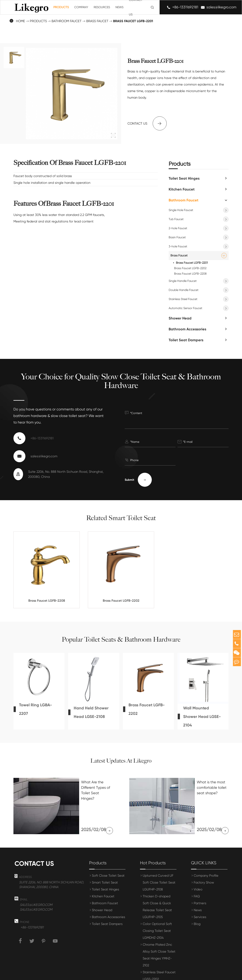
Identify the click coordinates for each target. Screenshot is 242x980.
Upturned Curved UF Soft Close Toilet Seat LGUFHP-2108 (159, 863)
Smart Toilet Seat (105, 863)
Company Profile (206, 857)
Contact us (147, 123)
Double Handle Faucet (184, 290)
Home (21, 21)
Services (200, 898)
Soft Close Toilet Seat (108, 857)
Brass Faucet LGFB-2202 (190, 268)
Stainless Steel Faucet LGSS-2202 (159, 957)
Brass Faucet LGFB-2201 (192, 263)
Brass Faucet (179, 255)
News (119, 7)
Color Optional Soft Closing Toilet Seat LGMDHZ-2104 (157, 912)
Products (61, 7)
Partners (200, 884)
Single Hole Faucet (181, 210)
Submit (138, 480)
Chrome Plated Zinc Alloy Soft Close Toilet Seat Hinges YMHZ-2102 (159, 936)
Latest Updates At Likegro (121, 761)
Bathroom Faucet (184, 200)
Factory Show (204, 863)
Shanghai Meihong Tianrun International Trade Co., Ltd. (89, 975)
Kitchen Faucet (182, 189)
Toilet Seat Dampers (186, 340)
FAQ (197, 877)
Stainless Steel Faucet (183, 299)
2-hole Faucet (178, 228)
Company (81, 7)
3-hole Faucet (178, 246)
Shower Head (180, 318)
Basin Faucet (177, 237)
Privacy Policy (203, 975)
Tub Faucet (176, 219)
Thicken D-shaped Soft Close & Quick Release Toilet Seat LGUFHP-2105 (157, 888)
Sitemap (181, 975)
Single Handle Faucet (183, 281)
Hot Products (153, 844)
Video (198, 870)
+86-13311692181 (185, 7)
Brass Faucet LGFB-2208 (190, 274)
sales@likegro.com (221, 7)
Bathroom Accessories (187, 329)
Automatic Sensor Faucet (185, 308)
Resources (102, 7)
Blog (197, 905)
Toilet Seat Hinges (184, 178)
